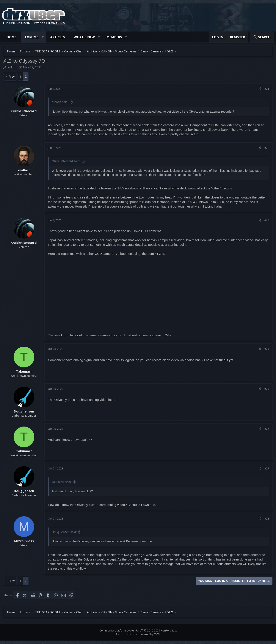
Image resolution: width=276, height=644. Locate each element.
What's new (84, 37)
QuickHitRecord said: (66, 161)
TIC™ (157, 634)
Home (12, 37)
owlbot (12, 67)
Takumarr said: (62, 482)
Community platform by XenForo (138, 630)
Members (114, 37)
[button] (43, 37)
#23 (267, 220)
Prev (12, 76)
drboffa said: (60, 102)
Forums (32, 37)
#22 (267, 148)
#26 (267, 429)
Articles (58, 37)
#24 (267, 349)
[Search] (262, 37)
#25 (267, 389)
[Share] (260, 89)
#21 (267, 89)
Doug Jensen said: (64, 532)
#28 (267, 518)
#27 (267, 468)
